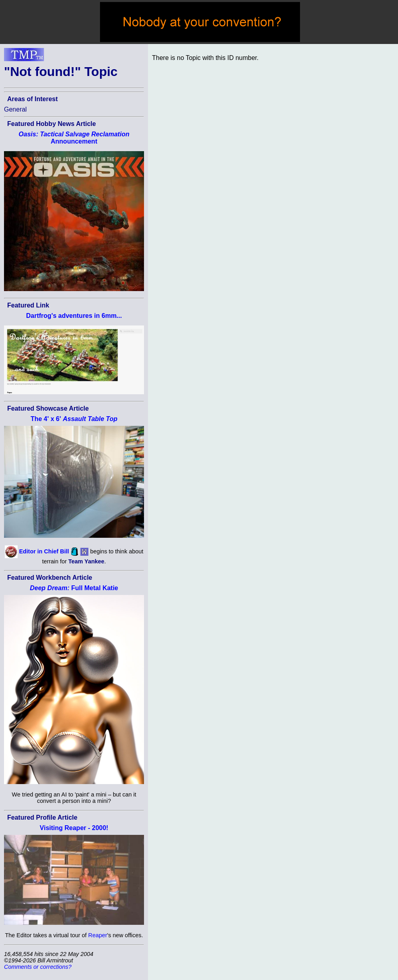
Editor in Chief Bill (44, 551)
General (15, 109)
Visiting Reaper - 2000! (74, 828)
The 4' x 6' (74, 419)
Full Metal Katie (74, 588)
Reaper (98, 935)
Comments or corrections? (38, 967)
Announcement (74, 138)
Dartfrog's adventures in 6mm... (74, 316)
